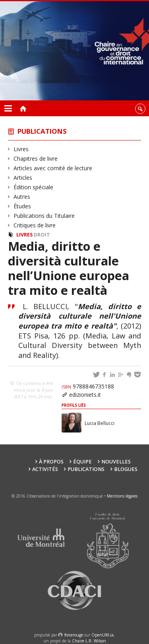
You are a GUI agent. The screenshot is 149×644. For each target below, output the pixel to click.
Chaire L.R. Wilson (89, 641)
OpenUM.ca (103, 635)
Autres (22, 197)
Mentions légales (122, 496)
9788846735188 (88, 386)
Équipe (82, 462)
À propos (51, 462)
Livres (21, 149)
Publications (42, 131)
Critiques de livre (35, 225)
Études (22, 206)
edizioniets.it (85, 395)
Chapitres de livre (36, 159)
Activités (45, 469)
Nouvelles (116, 462)
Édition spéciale (34, 187)
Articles (23, 178)
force (74, 635)
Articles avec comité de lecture (53, 168)
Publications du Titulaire (44, 216)
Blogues (126, 469)
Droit (42, 235)
